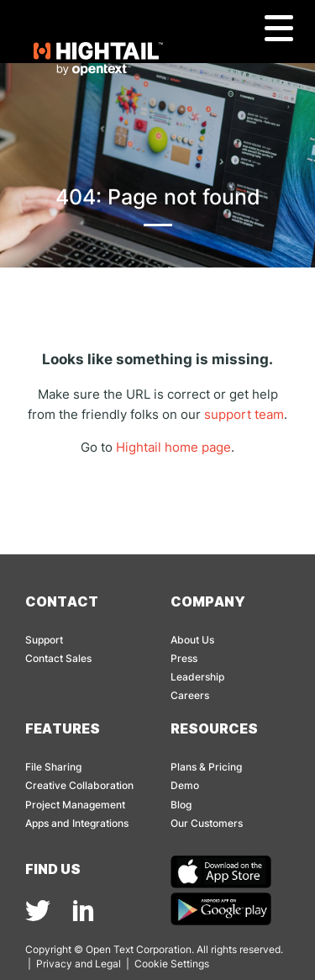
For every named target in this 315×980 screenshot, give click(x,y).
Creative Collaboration (79, 785)
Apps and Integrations (77, 823)
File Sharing (53, 767)
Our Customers (207, 823)
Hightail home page (173, 447)
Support (44, 640)
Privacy (54, 964)
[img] (38, 911)
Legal (108, 964)
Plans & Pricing (206, 767)
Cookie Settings (172, 964)
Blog (181, 805)
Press (184, 658)
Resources (214, 728)
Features (63, 728)
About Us (192, 640)
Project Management (75, 805)
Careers (190, 695)
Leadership (197, 677)
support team (244, 414)
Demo (185, 785)
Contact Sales (58, 658)
